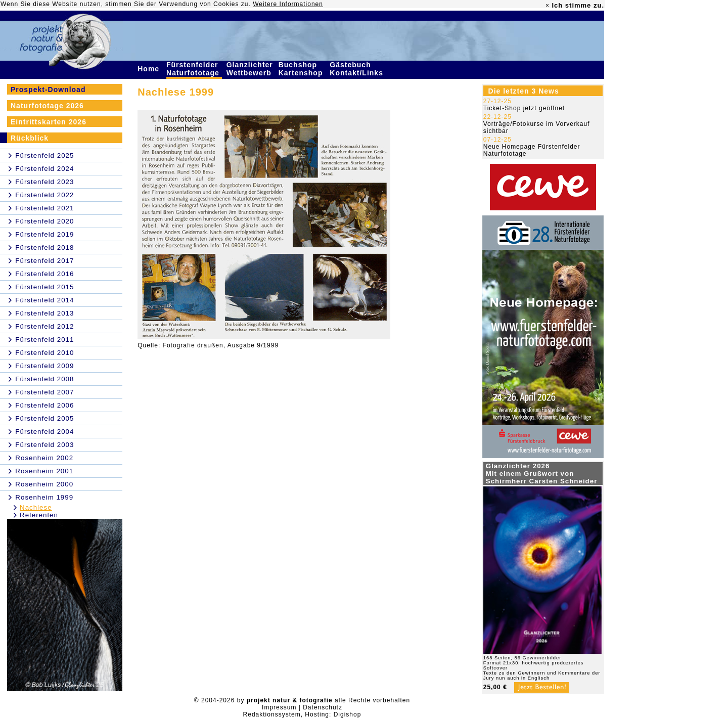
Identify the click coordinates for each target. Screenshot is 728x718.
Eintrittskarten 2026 (49, 122)
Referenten (39, 515)
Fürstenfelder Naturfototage (194, 69)
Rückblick (30, 138)
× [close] (548, 6)
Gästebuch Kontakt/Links (357, 69)
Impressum (279, 707)
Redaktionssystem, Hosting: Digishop (302, 714)
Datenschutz (323, 707)
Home (150, 69)
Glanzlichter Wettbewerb (250, 69)
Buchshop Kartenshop (302, 69)
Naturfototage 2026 (47, 106)
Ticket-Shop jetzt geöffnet (524, 108)
